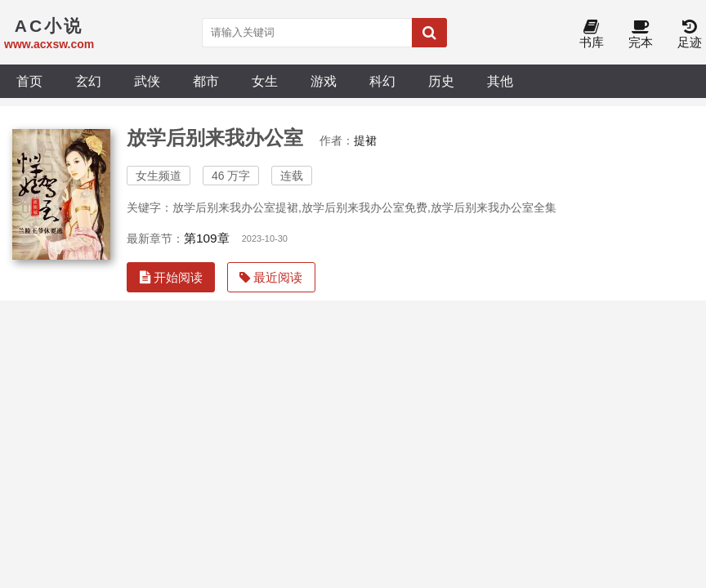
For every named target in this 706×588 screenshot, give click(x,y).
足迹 (690, 35)
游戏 (324, 81)
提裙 (365, 140)
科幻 (382, 81)
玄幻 (88, 81)
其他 (500, 81)
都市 (206, 81)
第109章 (207, 238)
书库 (592, 35)
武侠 (147, 81)
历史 (441, 81)
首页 (29, 81)
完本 (641, 35)
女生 (265, 81)
